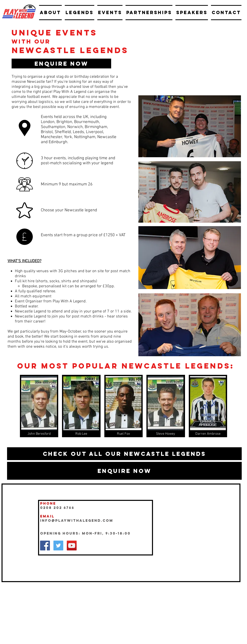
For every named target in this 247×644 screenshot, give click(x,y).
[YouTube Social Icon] (72, 546)
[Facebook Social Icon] (45, 546)
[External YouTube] (190, 60)
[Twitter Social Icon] (58, 546)
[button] (61, 64)
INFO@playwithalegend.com (77, 521)
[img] (39, 406)
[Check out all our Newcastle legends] (124, 454)
